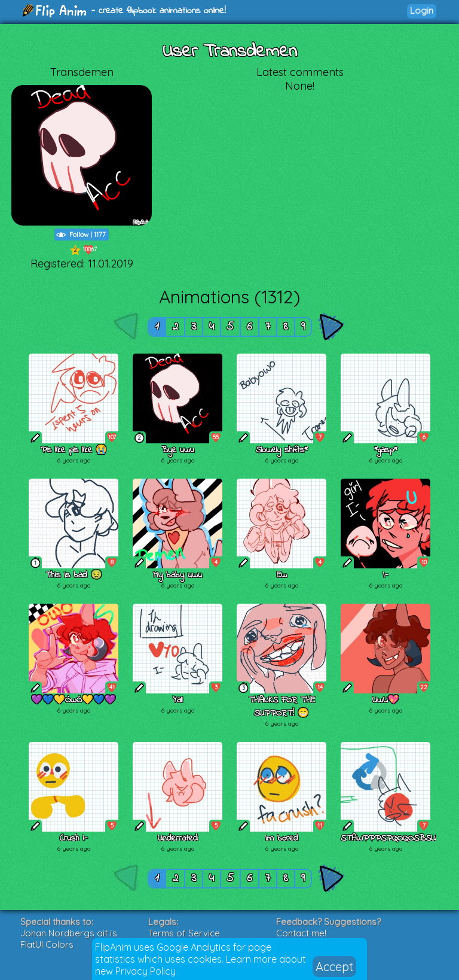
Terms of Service (184, 933)
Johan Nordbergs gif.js (69, 933)
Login (422, 10)
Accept (334, 967)
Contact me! (301, 933)
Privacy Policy (146, 971)
